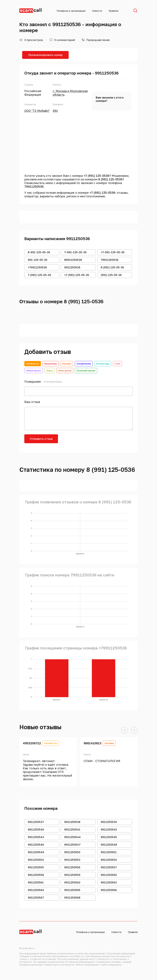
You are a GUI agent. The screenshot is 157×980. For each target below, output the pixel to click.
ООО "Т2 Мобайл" (37, 111)
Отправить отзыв (41, 439)
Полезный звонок (86, 371)
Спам (117, 364)
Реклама (67, 364)
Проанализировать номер (45, 55)
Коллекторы (103, 364)
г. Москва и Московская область (70, 93)
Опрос (50, 371)
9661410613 (92, 743)
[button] (124, 730)
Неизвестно (33, 364)
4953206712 (32, 743)
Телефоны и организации (71, 11)
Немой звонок (34, 371)
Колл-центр (65, 371)
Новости (97, 11)
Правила (113, 11)
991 (55, 111)
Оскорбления (84, 364)
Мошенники (51, 364)
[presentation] (87, 441)
